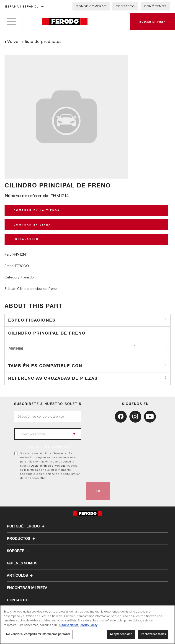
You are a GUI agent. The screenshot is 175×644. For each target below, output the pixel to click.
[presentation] (49, 491)
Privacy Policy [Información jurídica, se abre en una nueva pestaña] (89, 625)
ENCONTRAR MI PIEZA (27, 588)
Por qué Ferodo (26, 526)
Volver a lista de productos (34, 42)
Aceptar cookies (121, 634)
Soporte (19, 551)
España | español (22, 6)
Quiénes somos (22, 563)
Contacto (125, 6)
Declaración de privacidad (48, 466)
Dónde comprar (91, 6)
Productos (22, 539)
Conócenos (155, 6)
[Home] (65, 22)
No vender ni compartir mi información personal (38, 634)
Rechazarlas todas (153, 634)
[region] (87, 625)
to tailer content (50, 448)
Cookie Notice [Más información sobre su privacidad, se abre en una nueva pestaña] (69, 625)
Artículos (20, 576)
